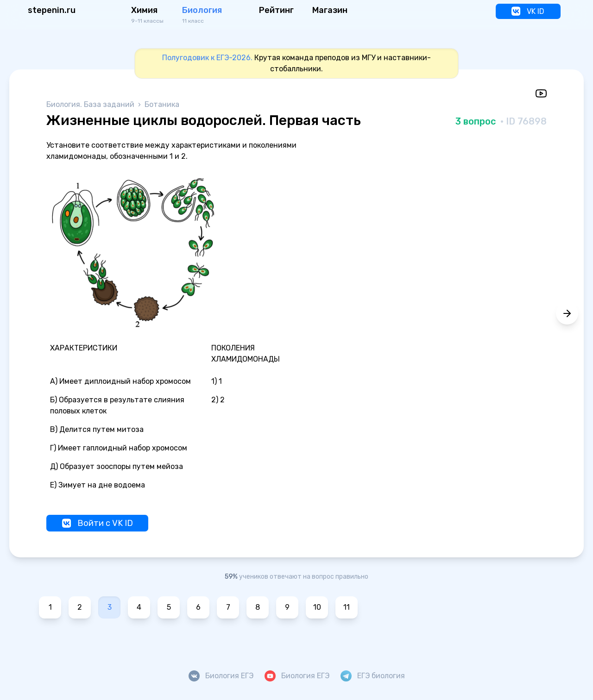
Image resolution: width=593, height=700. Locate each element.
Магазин (330, 10)
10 (317, 607)
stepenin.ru (52, 10)
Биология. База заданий (91, 104)
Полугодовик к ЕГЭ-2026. (207, 58)
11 (347, 607)
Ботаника (162, 104)
